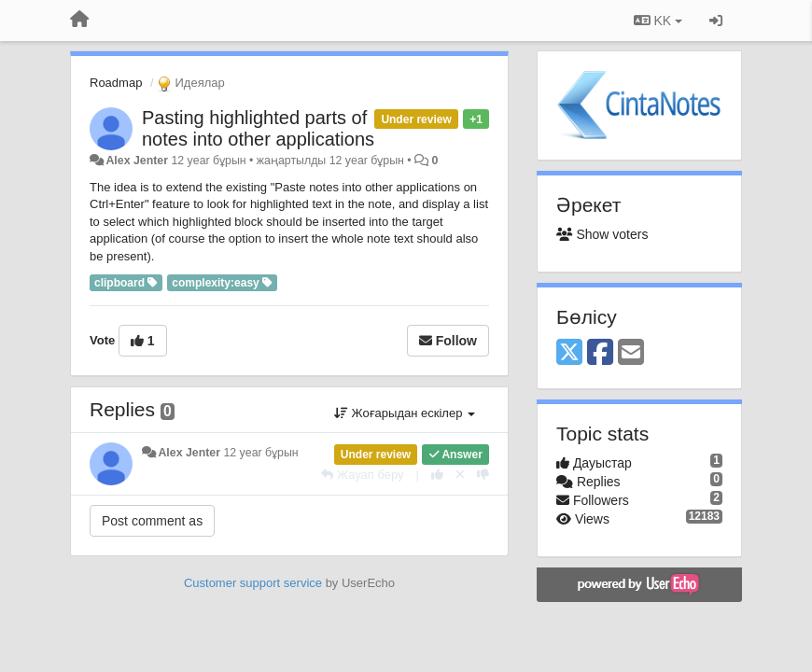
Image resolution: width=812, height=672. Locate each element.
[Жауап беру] (362, 475)
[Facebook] (600, 353)
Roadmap (116, 83)
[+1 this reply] (437, 475)
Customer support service (253, 583)
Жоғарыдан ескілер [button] (405, 413)
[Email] (631, 353)
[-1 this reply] (483, 475)
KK (658, 21)
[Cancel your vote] (460, 475)
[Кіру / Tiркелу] (716, 21)
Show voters (602, 234)
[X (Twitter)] (569, 353)
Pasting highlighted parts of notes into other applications (258, 128)
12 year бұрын (260, 453)
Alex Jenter (137, 161)
